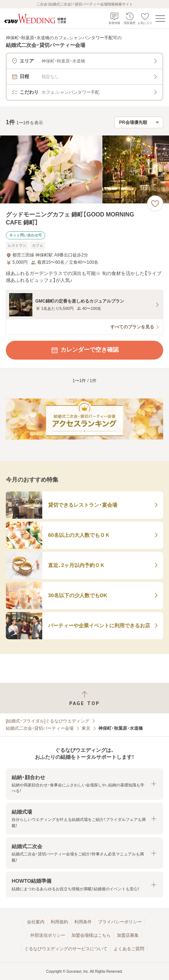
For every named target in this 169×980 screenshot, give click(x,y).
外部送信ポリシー (48, 935)
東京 (86, 728)
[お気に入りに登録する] (155, 203)
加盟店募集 (128, 935)
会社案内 (36, 922)
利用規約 (59, 922)
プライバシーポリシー (120, 922)
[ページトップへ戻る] (84, 698)
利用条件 (83, 922)
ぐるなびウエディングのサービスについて (66, 949)
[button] (84, 784)
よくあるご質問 (129, 949)
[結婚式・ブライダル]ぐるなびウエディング (48, 721)
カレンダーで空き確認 (84, 350)
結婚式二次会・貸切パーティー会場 (40, 728)
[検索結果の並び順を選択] (139, 122)
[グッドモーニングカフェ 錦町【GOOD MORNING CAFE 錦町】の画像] (84, 169)
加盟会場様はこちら (91, 935)
